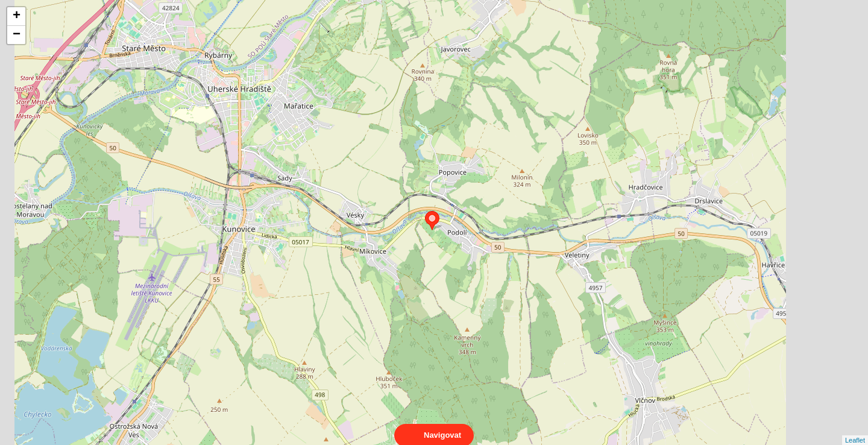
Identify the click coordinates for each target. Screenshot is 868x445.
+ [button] (17, 16)
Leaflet (855, 429)
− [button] (17, 35)
